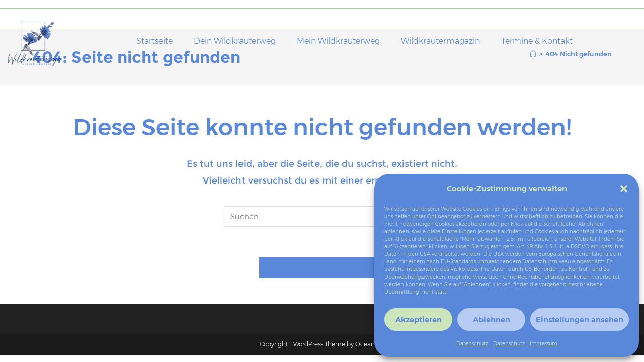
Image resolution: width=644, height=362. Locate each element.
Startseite (154, 41)
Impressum (543, 344)
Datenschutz (472, 344)
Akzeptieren (419, 320)
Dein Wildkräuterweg (235, 41)
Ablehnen (492, 320)
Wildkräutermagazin (440, 41)
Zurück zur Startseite (322, 267)
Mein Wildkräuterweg (338, 41)
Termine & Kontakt (537, 41)
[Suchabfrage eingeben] (322, 216)
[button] (624, 189)
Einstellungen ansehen (580, 320)
